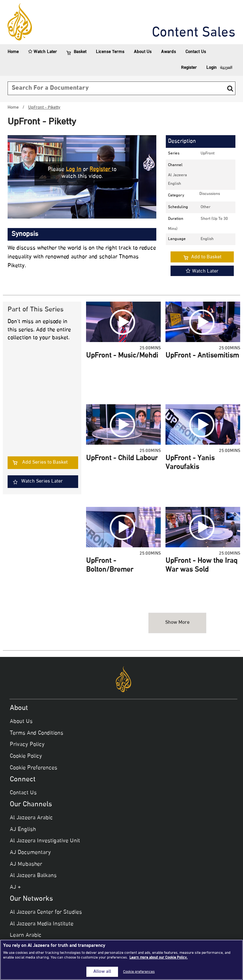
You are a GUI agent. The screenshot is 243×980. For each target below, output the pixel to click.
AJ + (15, 887)
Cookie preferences (139, 972)
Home (13, 52)
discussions (210, 194)
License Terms (110, 52)
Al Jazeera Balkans (33, 876)
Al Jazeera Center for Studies (46, 912)
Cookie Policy (26, 756)
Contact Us (196, 52)
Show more (177, 623)
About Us (143, 52)
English (207, 239)
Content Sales (194, 33)
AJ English (23, 830)
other (206, 207)
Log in (74, 170)
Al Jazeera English (178, 180)
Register (189, 68)
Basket (76, 52)
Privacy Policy (27, 745)
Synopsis (25, 234)
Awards (168, 52)
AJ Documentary (30, 853)
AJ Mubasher (26, 864)
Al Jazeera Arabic (31, 818)
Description (182, 141)
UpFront (208, 153)
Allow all (102, 972)
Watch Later (43, 52)
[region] (121, 960)
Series (174, 153)
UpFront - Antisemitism (202, 356)
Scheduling (178, 207)
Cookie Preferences (34, 768)
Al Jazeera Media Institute (42, 924)
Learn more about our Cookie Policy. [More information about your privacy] (159, 958)
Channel (175, 165)
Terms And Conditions (37, 733)
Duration (176, 219)
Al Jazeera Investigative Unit (45, 841)
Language (177, 239)
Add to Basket (206, 257)
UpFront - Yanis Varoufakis (190, 463)
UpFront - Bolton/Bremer (110, 566)
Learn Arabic (26, 935)
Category (176, 195)
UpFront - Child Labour (122, 459)
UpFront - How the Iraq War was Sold (201, 566)
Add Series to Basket (45, 463)
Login (212, 68)
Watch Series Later (42, 481)
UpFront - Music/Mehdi (122, 356)
